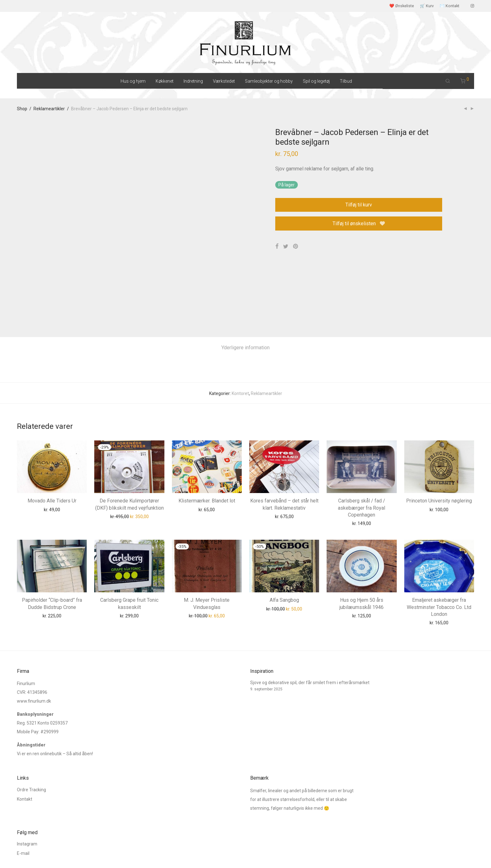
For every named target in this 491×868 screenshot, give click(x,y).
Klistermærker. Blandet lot (207, 432)
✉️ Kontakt (450, 6)
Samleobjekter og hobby (269, 81)
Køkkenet (165, 81)
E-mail (23, 819)
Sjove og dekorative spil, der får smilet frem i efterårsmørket (310, 648)
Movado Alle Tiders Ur (52, 432)
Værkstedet (224, 81)
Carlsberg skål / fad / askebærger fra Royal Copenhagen (362, 439)
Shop (22, 109)
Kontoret (240, 325)
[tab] (246, 279)
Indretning (193, 81)
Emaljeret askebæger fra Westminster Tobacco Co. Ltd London (439, 538)
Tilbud (346, 81)
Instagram (27, 809)
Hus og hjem (133, 81)
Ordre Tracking (31, 755)
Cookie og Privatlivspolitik (106, 854)
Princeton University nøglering (439, 432)
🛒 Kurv (427, 6)
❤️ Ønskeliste (402, 6)
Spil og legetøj (316, 81)
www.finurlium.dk (34, 667)
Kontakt (25, 764)
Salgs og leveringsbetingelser (46, 854)
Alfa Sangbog (284, 531)
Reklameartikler (49, 109)
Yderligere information (246, 279)
